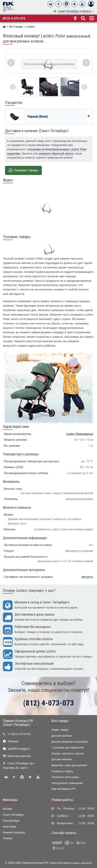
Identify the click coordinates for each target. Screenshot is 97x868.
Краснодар (10, 827)
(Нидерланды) (80, 434)
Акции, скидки (60, 730)
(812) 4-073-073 (14, 18)
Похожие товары (23, 170)
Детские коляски (62, 736)
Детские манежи (62, 759)
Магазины (10, 800)
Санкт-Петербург (13, 815)
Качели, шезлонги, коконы (68, 754)
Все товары (60, 721)
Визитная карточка (19, 756)
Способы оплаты (64, 833)
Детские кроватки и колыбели (70, 742)
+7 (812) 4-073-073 (19, 734)
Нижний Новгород (14, 833)
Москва (7, 809)
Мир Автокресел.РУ (64, 789)
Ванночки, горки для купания (69, 765)
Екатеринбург (11, 821)
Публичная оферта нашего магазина (71, 863)
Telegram (13, 741)
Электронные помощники (67, 783)
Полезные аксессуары (65, 777)
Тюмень (8, 838)
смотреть (87, 577)
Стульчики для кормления (68, 748)
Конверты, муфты (62, 771)
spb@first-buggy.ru (19, 749)
